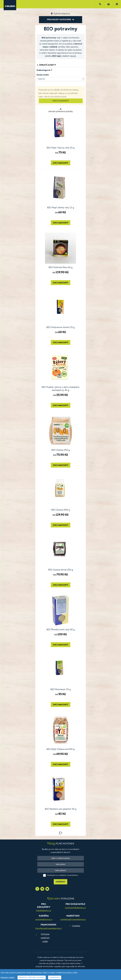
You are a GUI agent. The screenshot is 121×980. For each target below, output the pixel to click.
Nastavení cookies (8, 977)
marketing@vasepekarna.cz (73, 920)
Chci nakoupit (61, 101)
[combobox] (61, 79)
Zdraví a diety (46, 65)
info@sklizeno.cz (44, 911)
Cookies (76, 926)
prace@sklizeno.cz (44, 920)
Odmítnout (55, 978)
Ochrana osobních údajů (45, 938)
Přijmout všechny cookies (32, 978)
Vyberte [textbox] (41, 79)
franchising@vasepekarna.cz (48, 928)
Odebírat (60, 882)
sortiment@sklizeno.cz (75, 908)
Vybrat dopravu (62, 14)
